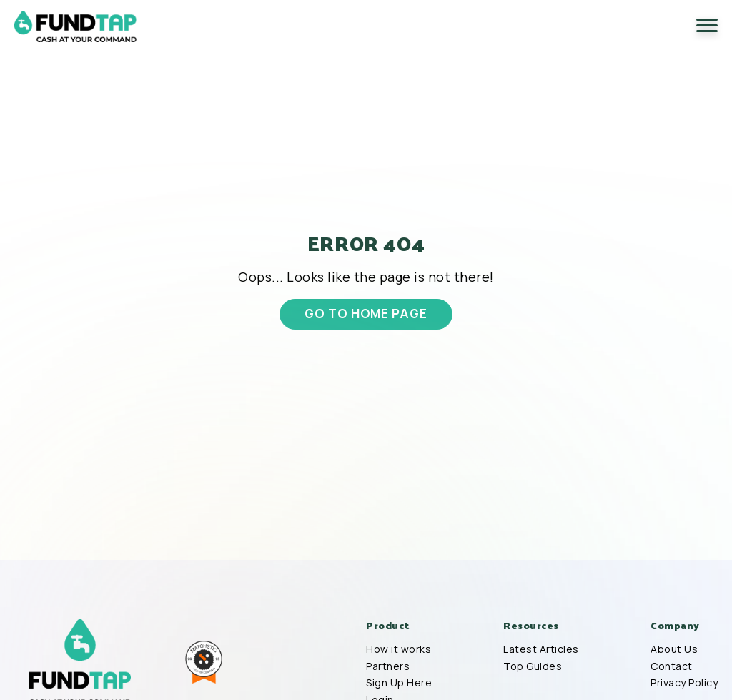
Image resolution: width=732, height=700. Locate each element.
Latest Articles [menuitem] (541, 649)
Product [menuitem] (388, 626)
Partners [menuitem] (388, 666)
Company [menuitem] (675, 626)
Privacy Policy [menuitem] (684, 683)
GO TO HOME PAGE (366, 313)
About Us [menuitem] (674, 649)
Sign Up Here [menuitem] (399, 683)
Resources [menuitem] (531, 626)
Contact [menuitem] (672, 666)
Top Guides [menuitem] (533, 666)
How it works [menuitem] (399, 649)
